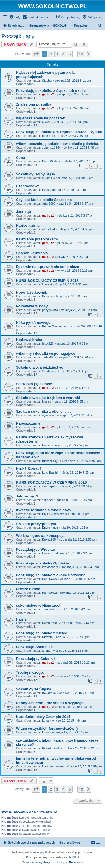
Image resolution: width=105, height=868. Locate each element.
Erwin (46, 528)
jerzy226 (48, 343)
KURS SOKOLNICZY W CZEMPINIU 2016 (51, 482)
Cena (20, 158)
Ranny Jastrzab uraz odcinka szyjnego (50, 703)
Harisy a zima (28, 225)
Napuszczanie (28, 423)
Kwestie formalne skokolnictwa (43, 510)
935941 (47, 178)
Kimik (46, 296)
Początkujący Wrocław (36, 549)
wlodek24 (48, 229)
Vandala (48, 371)
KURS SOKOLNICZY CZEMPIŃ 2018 (47, 281)
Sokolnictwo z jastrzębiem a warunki (48, 398)
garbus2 (48, 94)
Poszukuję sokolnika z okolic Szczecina (51, 575)
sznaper (47, 500)
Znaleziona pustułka (34, 104)
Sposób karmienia (32, 253)
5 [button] (70, 54)
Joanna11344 (51, 148)
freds (45, 190)
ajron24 (47, 651)
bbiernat (48, 136)
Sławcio (47, 637)
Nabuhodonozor (53, 766)
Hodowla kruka (29, 340)
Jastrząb (24, 212)
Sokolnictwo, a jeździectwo (40, 367)
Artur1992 (49, 204)
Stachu (47, 81)
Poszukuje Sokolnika (34, 647)
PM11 (46, 514)
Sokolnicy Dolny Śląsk (36, 174)
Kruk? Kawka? (29, 469)
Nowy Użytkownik (32, 292)
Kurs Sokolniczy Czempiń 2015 (43, 717)
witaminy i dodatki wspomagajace (46, 353)
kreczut (47, 284)
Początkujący (18, 36)
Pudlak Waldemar (54, 326)
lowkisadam (50, 567)
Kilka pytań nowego (33, 323)
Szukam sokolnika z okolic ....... (43, 411)
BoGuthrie (49, 693)
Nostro (46, 401)
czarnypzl (48, 486)
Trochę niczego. (30, 672)
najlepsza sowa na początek (40, 118)
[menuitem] (15, 17)
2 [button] (51, 54)
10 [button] (81, 54)
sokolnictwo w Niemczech (39, 605)
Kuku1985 (49, 539)
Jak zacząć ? (27, 496)
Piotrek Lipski (51, 748)
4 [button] (63, 54)
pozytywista (50, 310)
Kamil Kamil (50, 623)
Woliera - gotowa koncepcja (40, 536)
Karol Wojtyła (51, 161)
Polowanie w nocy (32, 306)
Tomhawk (48, 609)
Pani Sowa (49, 579)
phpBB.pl (73, 857)
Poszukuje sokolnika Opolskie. (43, 563)
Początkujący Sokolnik (36, 659)
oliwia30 (48, 122)
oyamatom (49, 415)
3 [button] (57, 54)
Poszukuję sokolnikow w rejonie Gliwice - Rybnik (59, 132)
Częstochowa (28, 186)
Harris (21, 619)
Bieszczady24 (52, 461)
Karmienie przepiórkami (37, 239)
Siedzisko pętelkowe (34, 384)
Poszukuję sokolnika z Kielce (42, 633)
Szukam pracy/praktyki (36, 524)
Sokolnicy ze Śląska (33, 689)
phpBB (45, 852)
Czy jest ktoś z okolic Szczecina (44, 200)
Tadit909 (48, 357)
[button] (36, 54)
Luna (45, 720)
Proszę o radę (28, 589)
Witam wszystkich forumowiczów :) (47, 728)
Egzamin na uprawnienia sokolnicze (47, 267)
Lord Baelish (51, 472)
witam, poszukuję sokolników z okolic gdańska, (58, 144)
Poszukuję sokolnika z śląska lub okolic (51, 91)
